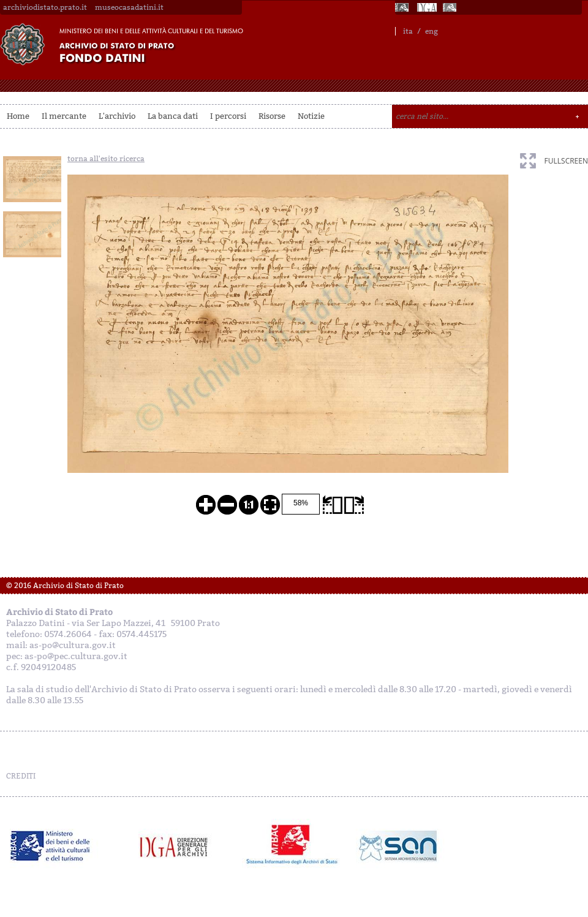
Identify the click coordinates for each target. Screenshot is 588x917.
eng (432, 31)
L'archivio (117, 116)
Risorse (272, 116)
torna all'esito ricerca (106, 159)
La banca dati (173, 116)
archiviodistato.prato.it (45, 7)
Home (18, 116)
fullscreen (566, 161)
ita (408, 31)
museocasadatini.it (129, 7)
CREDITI (21, 776)
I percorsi (228, 116)
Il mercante (64, 116)
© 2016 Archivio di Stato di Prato (65, 586)
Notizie (311, 116)
